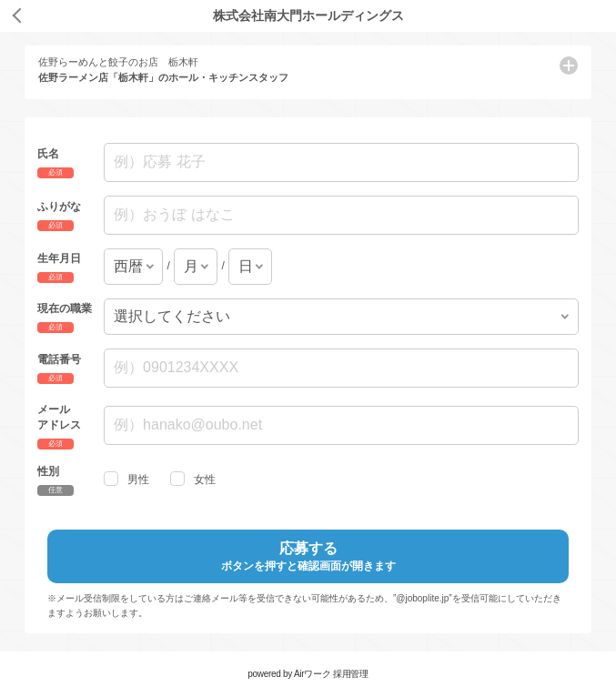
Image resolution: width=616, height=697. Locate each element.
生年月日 (59, 258)
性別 (48, 470)
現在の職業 (65, 308)
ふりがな (59, 207)
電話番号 (59, 359)
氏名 (48, 154)
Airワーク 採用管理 (331, 674)
